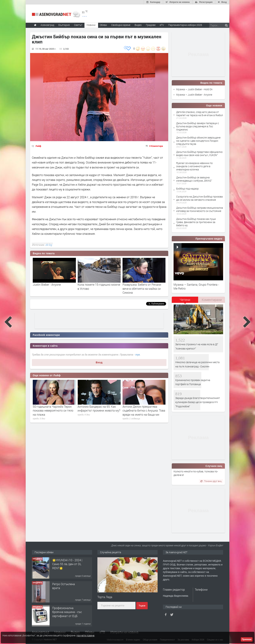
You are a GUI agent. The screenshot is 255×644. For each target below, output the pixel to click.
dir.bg (49, 245)
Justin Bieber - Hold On (47, 284)
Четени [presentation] (185, 300)
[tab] (185, 301)
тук (138, 355)
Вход (99, 362)
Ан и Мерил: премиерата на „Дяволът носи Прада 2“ (51, 408)
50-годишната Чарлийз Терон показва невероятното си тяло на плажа (98, 410)
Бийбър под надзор (187, 189)
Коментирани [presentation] (212, 300)
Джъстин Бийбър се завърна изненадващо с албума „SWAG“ (194, 179)
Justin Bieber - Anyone (92, 284)
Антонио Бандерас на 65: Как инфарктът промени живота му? (144, 408)
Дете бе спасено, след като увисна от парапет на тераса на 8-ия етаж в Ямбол (200, 114)
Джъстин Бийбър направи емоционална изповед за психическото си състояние (200, 209)
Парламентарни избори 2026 (185, 25)
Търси (142, 606)
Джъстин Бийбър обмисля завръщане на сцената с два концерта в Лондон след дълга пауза (198, 141)
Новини (91, 25)
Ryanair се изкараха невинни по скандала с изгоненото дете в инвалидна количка (194, 166)
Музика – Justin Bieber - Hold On (194, 89)
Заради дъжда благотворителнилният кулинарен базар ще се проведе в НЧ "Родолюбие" (198, 402)
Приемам (247, 639)
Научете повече (85, 635)
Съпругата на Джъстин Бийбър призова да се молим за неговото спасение (199, 198)
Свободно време (121, 25)
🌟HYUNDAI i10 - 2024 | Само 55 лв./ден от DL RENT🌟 (67, 564)
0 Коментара (156, 146)
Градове (151, 25)
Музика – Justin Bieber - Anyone (194, 95)
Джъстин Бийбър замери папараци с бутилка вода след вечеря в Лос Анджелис (198, 126)
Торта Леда (105, 597)
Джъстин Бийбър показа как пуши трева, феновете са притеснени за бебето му (196, 222)
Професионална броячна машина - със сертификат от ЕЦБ (67, 612)
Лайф (38, 146)
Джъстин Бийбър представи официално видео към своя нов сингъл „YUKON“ (199, 153)
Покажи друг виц (211, 481)
